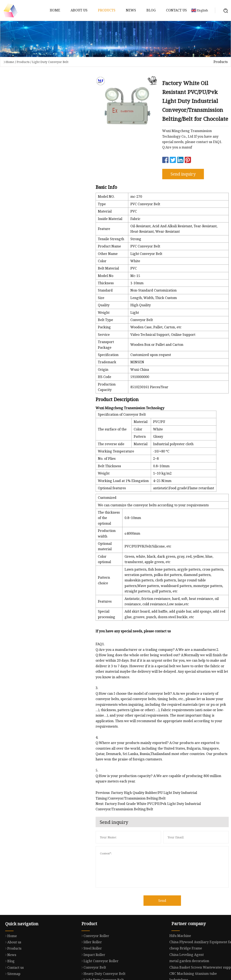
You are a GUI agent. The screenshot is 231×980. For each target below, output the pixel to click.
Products (107, 10)
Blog (151, 10)
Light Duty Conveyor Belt (50, 62)
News (131, 10)
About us (79, 10)
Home (55, 10)
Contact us (176, 10)
